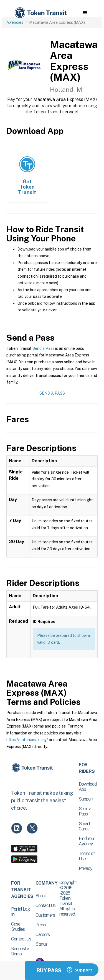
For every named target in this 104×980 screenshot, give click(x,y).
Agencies (15, 22)
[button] (85, 13)
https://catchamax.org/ (27, 740)
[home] (40, 13)
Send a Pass (43, 348)
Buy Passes (52, 970)
